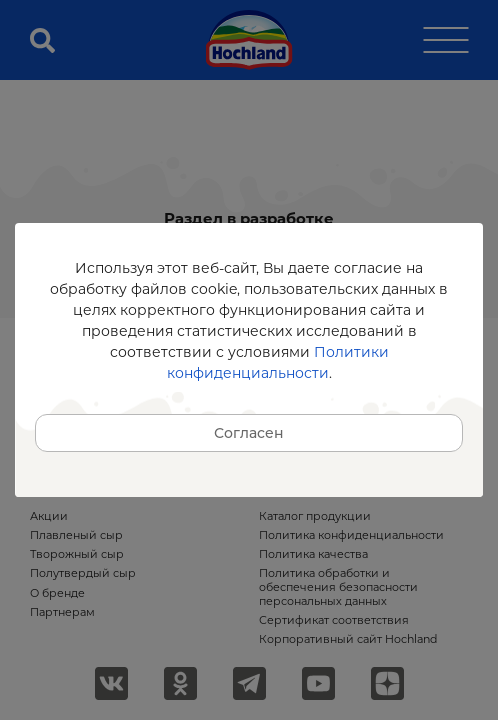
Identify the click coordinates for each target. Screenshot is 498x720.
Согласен (249, 433)
